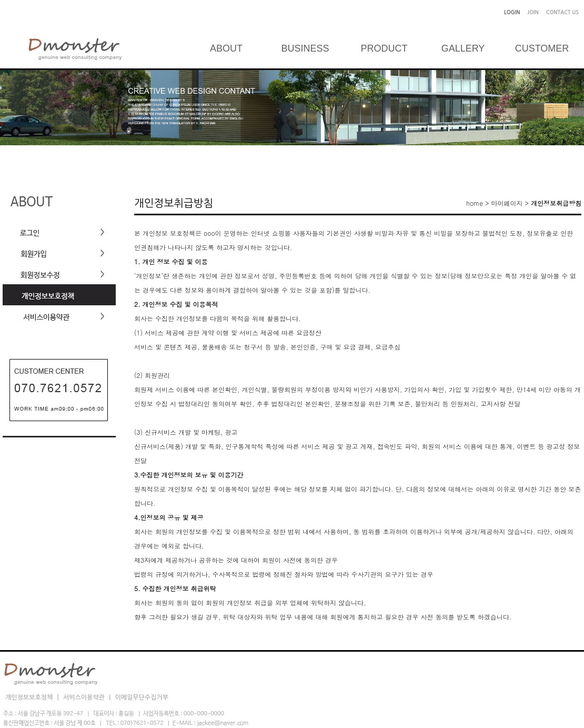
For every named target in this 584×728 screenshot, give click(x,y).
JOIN (533, 12)
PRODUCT (384, 48)
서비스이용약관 (85, 697)
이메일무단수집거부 (142, 697)
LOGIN (512, 12)
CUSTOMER (542, 48)
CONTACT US (562, 12)
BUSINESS (305, 48)
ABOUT (226, 48)
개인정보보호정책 (30, 697)
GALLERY (463, 48)
